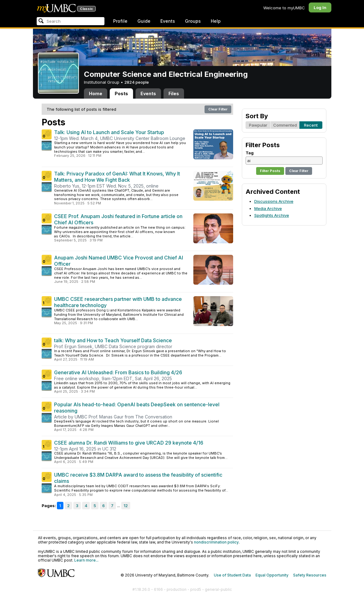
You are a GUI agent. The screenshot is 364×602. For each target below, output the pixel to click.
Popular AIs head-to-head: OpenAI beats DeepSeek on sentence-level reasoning (137, 408)
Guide (144, 21)
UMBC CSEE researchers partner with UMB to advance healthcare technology (118, 302)
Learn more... (86, 560)
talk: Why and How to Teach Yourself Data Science (113, 340)
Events (168, 21)
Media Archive (268, 208)
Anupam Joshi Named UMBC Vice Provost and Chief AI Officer (119, 261)
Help (216, 21)
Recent (311, 125)
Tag (250, 153)
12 (126, 506)
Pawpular (258, 125)
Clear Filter (218, 109)
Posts (121, 93)
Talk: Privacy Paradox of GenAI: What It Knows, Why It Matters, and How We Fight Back (117, 177)
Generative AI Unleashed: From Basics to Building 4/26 (118, 372)
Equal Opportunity (272, 575)
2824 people (137, 82)
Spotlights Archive (272, 215)
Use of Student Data (232, 575)
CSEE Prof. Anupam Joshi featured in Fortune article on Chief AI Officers (118, 219)
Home (96, 93)
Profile (120, 21)
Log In (320, 7)
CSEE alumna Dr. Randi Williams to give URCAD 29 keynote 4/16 (129, 443)
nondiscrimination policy (216, 542)
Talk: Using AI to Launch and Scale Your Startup (109, 132)
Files (174, 93)
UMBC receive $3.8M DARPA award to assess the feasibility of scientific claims (138, 478)
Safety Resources (310, 575)
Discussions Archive (274, 201)
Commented (285, 125)
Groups (193, 21)
